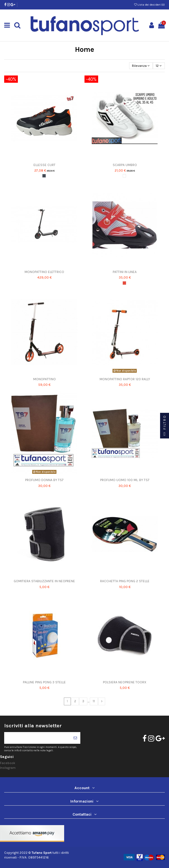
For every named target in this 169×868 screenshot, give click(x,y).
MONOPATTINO (44, 379)
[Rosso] (124, 283)
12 (159, 66)
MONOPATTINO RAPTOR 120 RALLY (125, 379)
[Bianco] (124, 176)
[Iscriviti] (75, 738)
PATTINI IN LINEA (125, 272)
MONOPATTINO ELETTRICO (44, 272)
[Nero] (44, 176)
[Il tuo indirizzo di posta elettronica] (37, 738)
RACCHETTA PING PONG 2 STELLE (125, 581)
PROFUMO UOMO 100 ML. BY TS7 (125, 480)
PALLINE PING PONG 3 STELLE (44, 682)
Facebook (8, 763)
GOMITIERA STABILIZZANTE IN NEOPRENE (44, 581)
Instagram (8, 768)
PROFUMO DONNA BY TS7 (44, 480)
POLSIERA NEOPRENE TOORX (125, 682)
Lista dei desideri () (149, 5)
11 (94, 701)
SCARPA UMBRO (125, 165)
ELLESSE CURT (44, 165)
